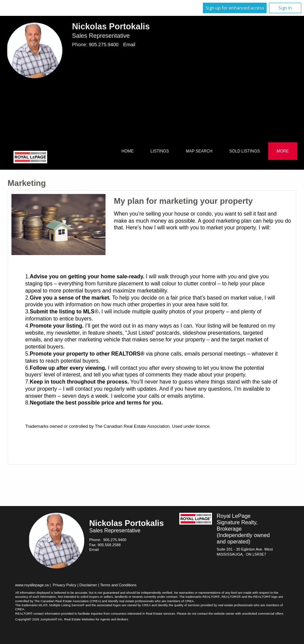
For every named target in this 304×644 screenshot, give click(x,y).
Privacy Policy (65, 585)
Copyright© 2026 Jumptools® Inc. (39, 619)
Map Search (199, 151)
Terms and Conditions (118, 585)
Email (129, 45)
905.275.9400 (103, 45)
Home (127, 151)
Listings (160, 151)
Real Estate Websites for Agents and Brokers (96, 619)
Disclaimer (88, 585)
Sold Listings (245, 151)
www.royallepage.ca (32, 585)
